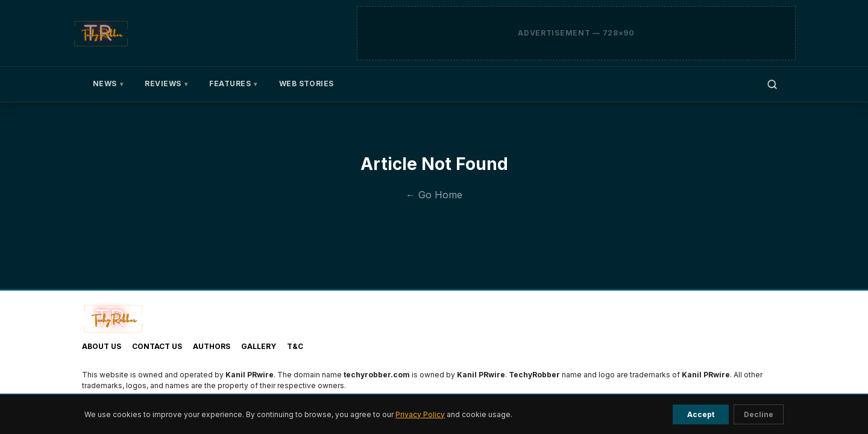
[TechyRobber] (101, 33)
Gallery (259, 346)
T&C (295, 346)
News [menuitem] (108, 84)
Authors (212, 346)
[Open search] (772, 84)
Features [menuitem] (233, 84)
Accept (701, 414)
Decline (759, 414)
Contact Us (157, 346)
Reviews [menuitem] (166, 84)
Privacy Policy (420, 414)
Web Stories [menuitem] (307, 83)
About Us (102, 346)
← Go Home (434, 195)
